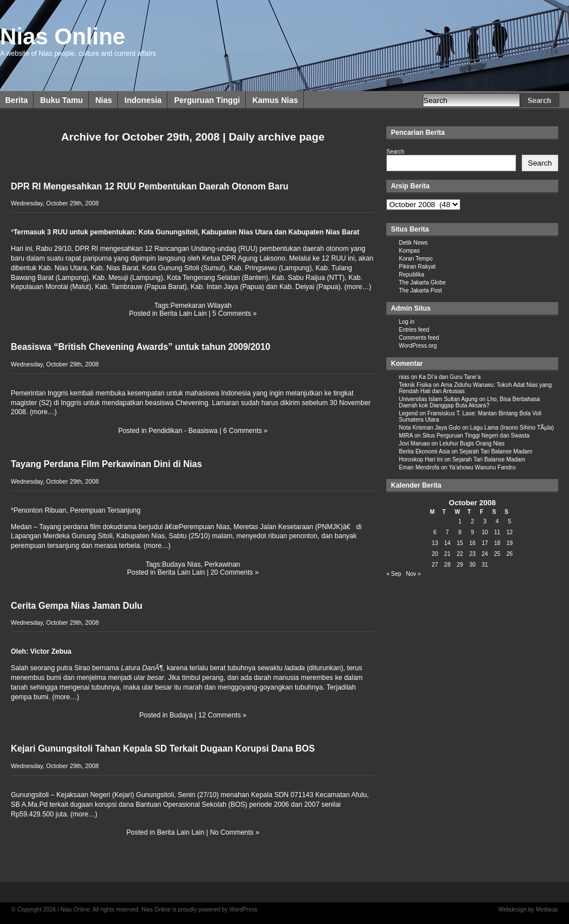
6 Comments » (245, 431)
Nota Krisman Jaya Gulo (430, 428)
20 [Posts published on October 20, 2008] (435, 554)
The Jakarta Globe (422, 282)
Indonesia (143, 100)
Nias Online (63, 36)
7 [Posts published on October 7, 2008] (447, 532)
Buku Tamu (61, 100)
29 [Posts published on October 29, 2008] (460, 565)
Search (395, 152)
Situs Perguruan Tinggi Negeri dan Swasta (476, 436)
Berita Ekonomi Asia (424, 451)
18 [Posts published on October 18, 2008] (497, 543)
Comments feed (419, 338)
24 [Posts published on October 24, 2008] (485, 554)
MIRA (406, 436)
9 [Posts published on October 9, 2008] (472, 532)
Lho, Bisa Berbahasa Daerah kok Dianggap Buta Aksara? (469, 402)
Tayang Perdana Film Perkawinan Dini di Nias (106, 464)
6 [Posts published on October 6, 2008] (435, 532)
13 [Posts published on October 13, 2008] (435, 543)
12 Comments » (223, 715)
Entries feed (414, 330)
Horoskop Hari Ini (421, 459)
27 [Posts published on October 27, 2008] (435, 565)
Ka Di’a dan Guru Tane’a (450, 377)
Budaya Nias (182, 564)
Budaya (181, 715)
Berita (17, 100)
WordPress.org (418, 346)
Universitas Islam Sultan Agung (438, 399)
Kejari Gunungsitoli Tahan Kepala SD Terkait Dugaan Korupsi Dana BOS (163, 748)
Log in (407, 322)
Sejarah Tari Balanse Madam (496, 451)
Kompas (409, 251)
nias (404, 377)
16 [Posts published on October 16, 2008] (473, 543)
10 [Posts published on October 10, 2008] (485, 532)
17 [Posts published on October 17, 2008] (485, 543)
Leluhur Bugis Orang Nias (472, 444)
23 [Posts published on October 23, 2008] (473, 554)
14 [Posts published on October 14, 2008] (448, 543)
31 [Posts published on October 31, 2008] (485, 565)
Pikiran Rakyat (417, 267)
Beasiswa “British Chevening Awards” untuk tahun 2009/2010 (141, 347)
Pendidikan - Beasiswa (183, 431)
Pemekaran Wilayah (201, 306)
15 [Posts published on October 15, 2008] (460, 543)
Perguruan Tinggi (207, 100)
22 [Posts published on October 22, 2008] (460, 554)
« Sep (394, 574)
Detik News (413, 243)
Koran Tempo (416, 259)
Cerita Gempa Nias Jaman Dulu (77, 606)
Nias (104, 100)
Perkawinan (222, 564)
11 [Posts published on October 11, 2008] (497, 532)
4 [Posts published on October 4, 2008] (497, 521)
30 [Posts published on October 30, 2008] (473, 565)
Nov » (413, 574)
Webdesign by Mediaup (528, 909)
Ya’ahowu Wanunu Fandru (482, 467)
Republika (411, 275)
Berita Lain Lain (183, 313)
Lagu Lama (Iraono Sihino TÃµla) (512, 428)
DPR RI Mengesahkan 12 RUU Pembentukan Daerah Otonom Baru (150, 186)
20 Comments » (235, 572)
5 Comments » (234, 313)
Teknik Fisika (415, 385)
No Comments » (235, 832)
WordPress (243, 909)
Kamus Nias (275, 100)
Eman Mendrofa (419, 467)
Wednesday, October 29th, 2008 (55, 203)
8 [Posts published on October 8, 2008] (460, 532)
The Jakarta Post (420, 290)
